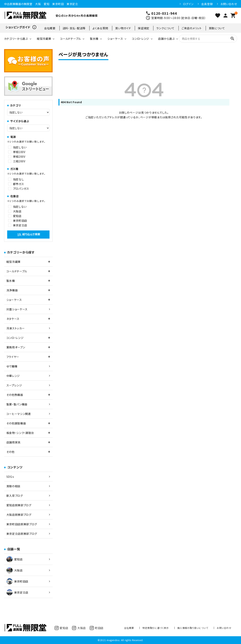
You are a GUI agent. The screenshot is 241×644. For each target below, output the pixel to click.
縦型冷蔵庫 (44, 39)
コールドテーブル (70, 39)
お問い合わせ (229, 4)
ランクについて (165, 28)
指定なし (19, 179)
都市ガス (19, 184)
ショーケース (115, 39)
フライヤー (13, 357)
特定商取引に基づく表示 (156, 628)
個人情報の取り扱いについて (193, 628)
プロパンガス (21, 189)
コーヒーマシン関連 (19, 414)
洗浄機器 (12, 290)
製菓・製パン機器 (17, 404)
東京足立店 (20, 225)
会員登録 (207, 4)
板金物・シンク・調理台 (20, 433)
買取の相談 (13, 486)
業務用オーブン (16, 347)
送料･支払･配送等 (74, 28)
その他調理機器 (16, 423)
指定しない (20, 147)
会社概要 (50, 28)
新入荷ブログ (15, 496)
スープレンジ (14, 385)
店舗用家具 (14, 442)
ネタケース (13, 319)
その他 (10, 452)
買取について (217, 28)
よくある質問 (100, 28)
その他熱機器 (15, 395)
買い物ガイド (123, 28)
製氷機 (94, 39)
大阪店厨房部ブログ (19, 515)
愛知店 (17, 216)
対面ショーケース (17, 309)
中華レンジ (13, 376)
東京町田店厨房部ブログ (22, 524)
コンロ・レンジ (141, 39)
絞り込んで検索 (29, 235)
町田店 (97, 628)
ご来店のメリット (192, 28)
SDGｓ (10, 477)
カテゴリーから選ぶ (16, 39)
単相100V (19, 152)
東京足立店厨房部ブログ (22, 534)
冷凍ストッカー (16, 328)
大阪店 (17, 211)
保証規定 (144, 28)
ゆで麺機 (12, 366)
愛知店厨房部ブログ (19, 505)
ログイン (188, 4)
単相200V (19, 157)
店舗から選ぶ (166, 39)
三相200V (19, 161)
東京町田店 (20, 221)
